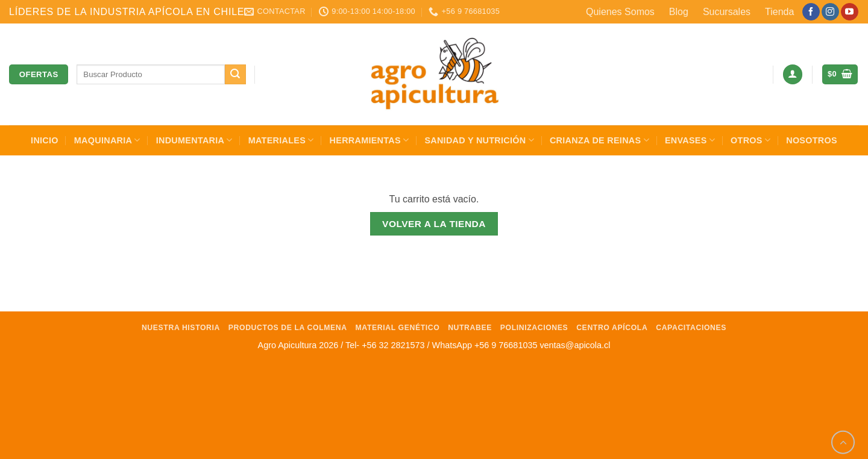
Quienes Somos (620, 12)
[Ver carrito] (840, 74)
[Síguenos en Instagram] (830, 12)
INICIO (45, 140)
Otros (750, 140)
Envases (690, 140)
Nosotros (812, 140)
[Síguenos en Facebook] (811, 12)
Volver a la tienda (434, 224)
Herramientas (370, 140)
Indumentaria (194, 140)
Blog (679, 12)
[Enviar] (235, 75)
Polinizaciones (534, 328)
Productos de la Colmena (288, 328)
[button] (793, 74)
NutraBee (470, 328)
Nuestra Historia (181, 328)
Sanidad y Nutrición (479, 140)
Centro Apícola (612, 328)
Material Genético (398, 328)
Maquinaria (107, 140)
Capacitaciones (691, 328)
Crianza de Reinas (599, 140)
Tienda (779, 12)
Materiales (281, 140)
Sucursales (727, 12)
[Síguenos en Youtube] (850, 12)
